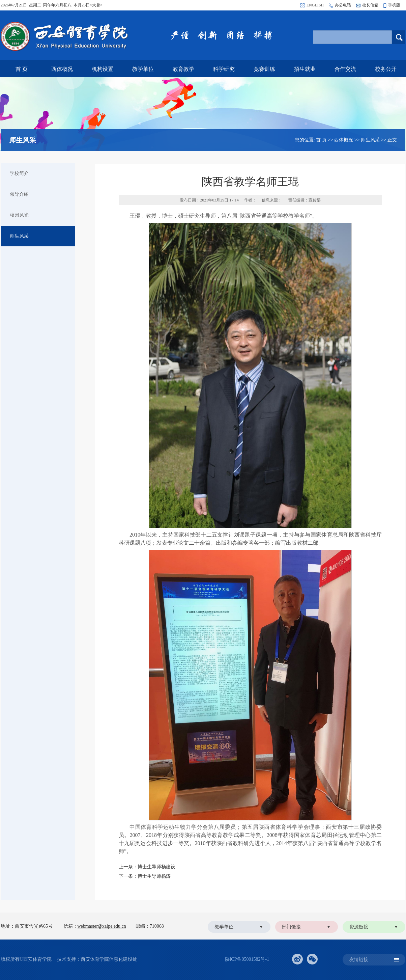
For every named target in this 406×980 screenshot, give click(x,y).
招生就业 (305, 69)
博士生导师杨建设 (156, 867)
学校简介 (19, 173)
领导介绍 (19, 194)
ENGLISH (315, 5)
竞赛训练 (264, 69)
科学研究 (224, 69)
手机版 (394, 5)
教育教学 (183, 69)
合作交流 (345, 69)
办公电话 (343, 5)
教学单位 (143, 69)
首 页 (22, 69)
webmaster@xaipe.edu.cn (102, 926)
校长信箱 (370, 5)
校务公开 (386, 69)
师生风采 (370, 140)
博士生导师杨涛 (154, 876)
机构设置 (103, 69)
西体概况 (62, 69)
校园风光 (19, 215)
